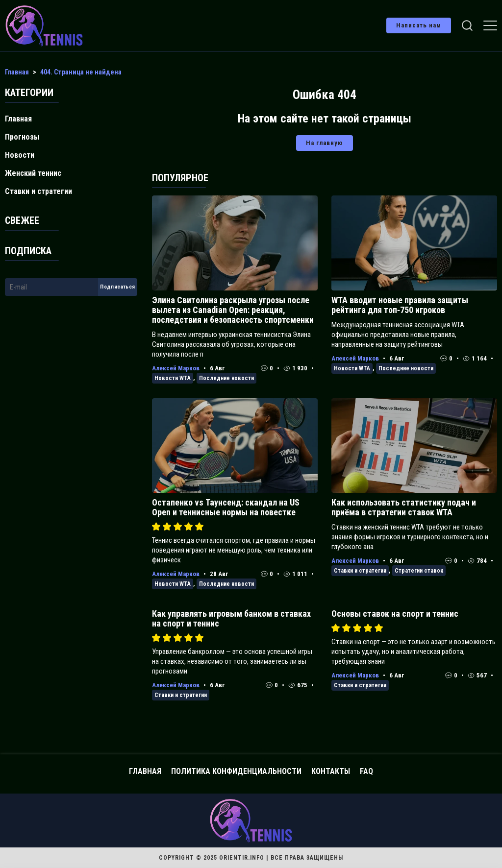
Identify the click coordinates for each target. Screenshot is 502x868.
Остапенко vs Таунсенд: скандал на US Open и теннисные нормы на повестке (226, 507)
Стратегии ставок (419, 571)
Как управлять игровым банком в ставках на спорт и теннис (231, 618)
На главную (325, 143)
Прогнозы (22, 137)
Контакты (331, 771)
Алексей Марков (176, 368)
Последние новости (226, 378)
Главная (18, 119)
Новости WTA (173, 378)
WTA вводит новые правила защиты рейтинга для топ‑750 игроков (400, 305)
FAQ (366, 771)
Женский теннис (33, 173)
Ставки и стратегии (360, 571)
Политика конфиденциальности (236, 771)
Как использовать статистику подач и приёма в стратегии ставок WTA (404, 507)
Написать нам (419, 25)
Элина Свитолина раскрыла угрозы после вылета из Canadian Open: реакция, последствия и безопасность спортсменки (233, 310)
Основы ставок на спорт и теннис (395, 614)
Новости (20, 155)
